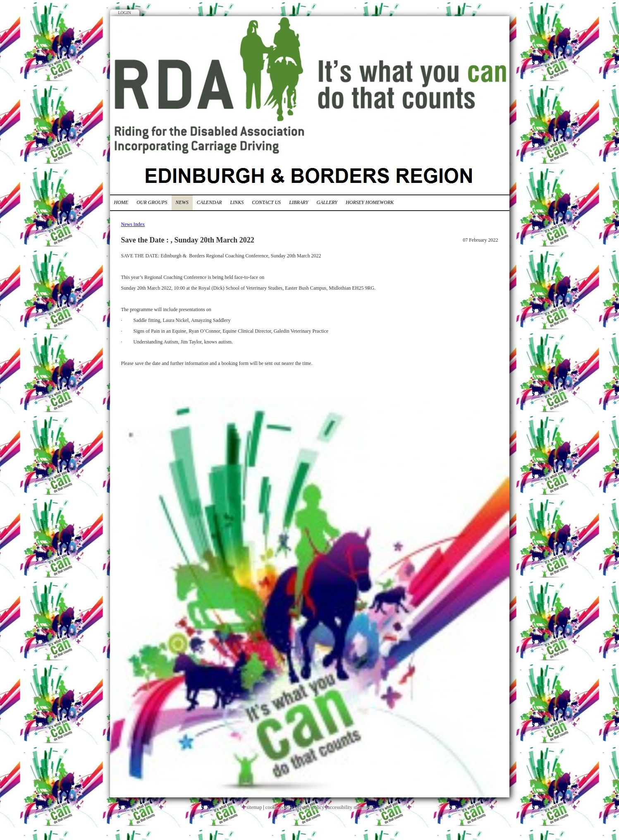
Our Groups (152, 202)
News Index (133, 224)
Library (299, 202)
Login (125, 13)
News (182, 202)
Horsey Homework (370, 202)
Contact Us (266, 202)
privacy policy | (312, 807)
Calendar (209, 202)
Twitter (490, 35)
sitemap (254, 807)
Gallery (327, 202)
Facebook (475, 35)
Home (121, 202)
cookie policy (279, 807)
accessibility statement (350, 807)
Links (237, 202)
